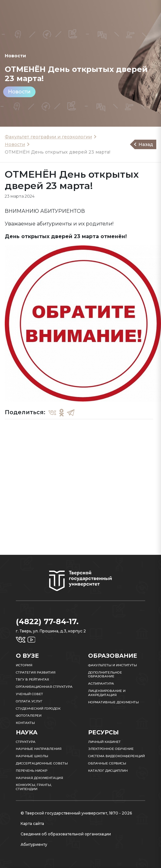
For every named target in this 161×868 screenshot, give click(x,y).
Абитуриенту (34, 844)
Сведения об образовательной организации (66, 834)
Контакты (25, 723)
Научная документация (39, 778)
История (24, 665)
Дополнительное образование (105, 675)
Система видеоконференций (116, 756)
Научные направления (39, 749)
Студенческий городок (38, 709)
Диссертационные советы (42, 763)
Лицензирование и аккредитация (107, 693)
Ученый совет (29, 694)
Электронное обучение (111, 749)
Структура (26, 742)
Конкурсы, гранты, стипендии (34, 787)
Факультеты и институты (113, 665)
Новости (19, 92)
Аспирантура (101, 684)
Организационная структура (44, 687)
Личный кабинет (104, 742)
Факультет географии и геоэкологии (48, 137)
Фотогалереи (29, 716)
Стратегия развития (36, 672)
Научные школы (32, 756)
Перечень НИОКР (32, 771)
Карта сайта (32, 824)
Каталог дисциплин (108, 771)
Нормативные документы (113, 702)
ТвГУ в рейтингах (32, 679)
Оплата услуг (29, 701)
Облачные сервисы (107, 763)
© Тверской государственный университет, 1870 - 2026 (76, 813)
